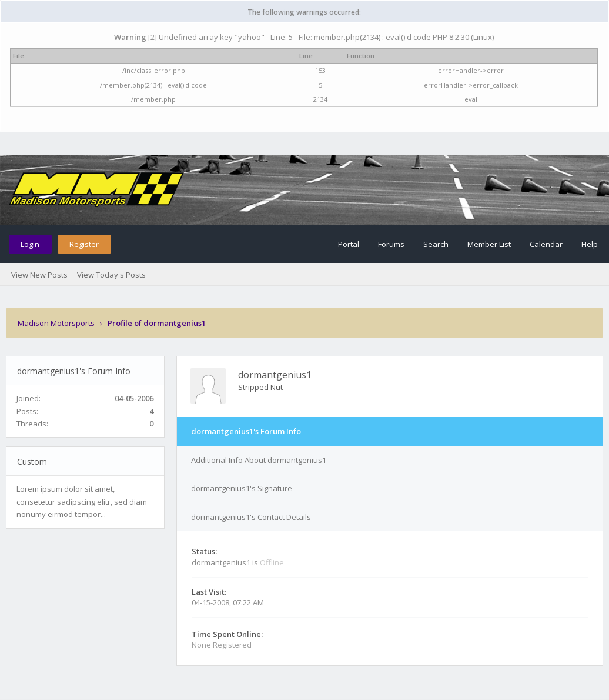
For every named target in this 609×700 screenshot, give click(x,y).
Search (436, 244)
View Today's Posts (111, 275)
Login (30, 244)
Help (590, 244)
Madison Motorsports (56, 323)
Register (84, 244)
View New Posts (39, 275)
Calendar (546, 244)
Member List (489, 244)
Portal (349, 244)
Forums (391, 244)
